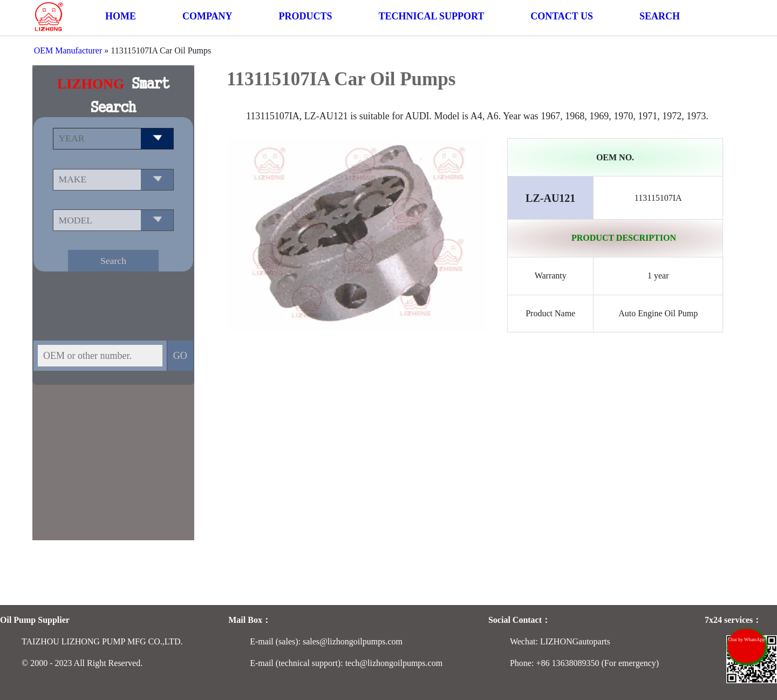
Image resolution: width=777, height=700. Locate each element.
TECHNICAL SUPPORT (431, 16)
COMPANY (207, 16)
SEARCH (660, 16)
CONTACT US (562, 16)
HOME (121, 16)
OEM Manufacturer (68, 50)
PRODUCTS (305, 16)
